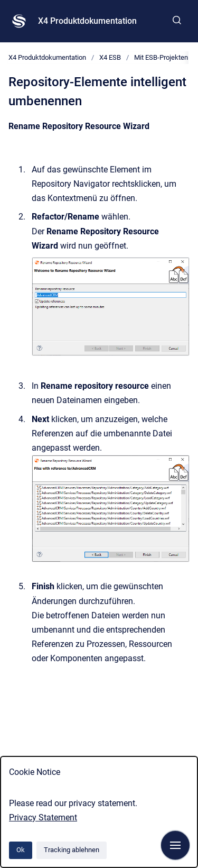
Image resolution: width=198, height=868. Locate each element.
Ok (21, 850)
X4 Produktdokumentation (87, 21)
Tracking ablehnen (72, 850)
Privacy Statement (43, 817)
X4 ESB (110, 57)
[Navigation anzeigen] (175, 845)
